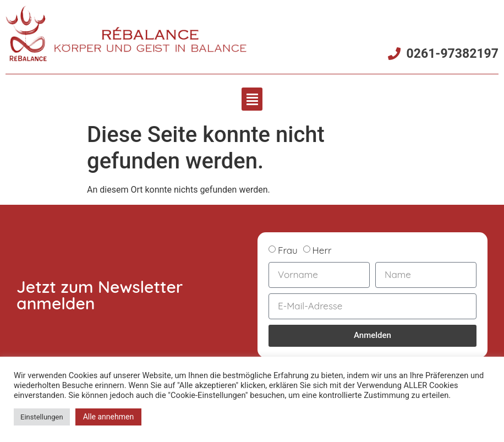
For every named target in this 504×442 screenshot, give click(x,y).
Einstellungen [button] (42, 417)
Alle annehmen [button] (108, 417)
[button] (252, 99)
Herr (322, 250)
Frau (288, 250)
